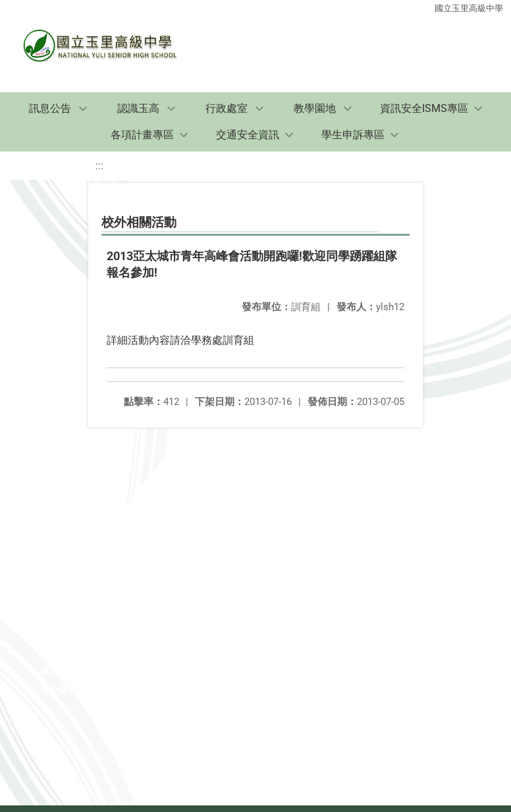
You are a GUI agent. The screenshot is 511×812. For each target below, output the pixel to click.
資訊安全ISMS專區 (424, 108)
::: (99, 166)
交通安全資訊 (248, 135)
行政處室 (227, 108)
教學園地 (315, 108)
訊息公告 (50, 108)
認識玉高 (138, 108)
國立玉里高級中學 (469, 8)
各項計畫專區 (142, 135)
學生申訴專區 (353, 135)
